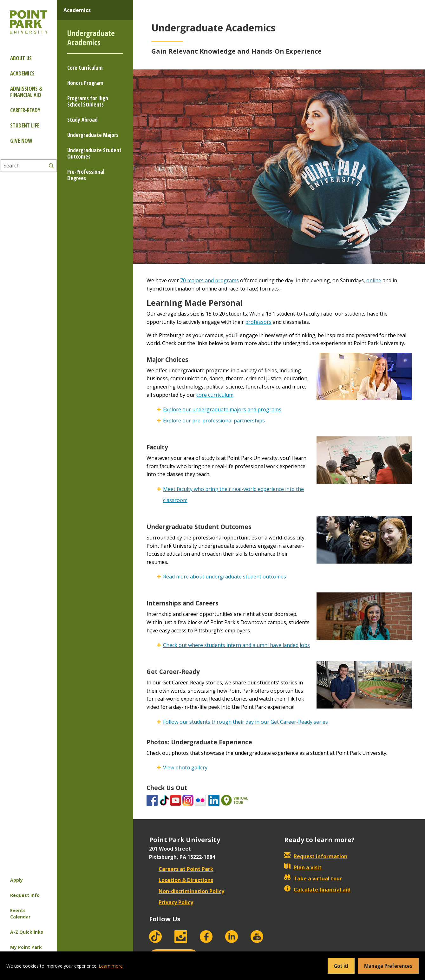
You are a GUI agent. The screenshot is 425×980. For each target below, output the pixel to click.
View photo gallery (185, 768)
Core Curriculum (85, 68)
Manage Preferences (388, 966)
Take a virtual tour (313, 879)
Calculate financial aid (317, 890)
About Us (21, 58)
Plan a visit (303, 867)
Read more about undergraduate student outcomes (225, 577)
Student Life (25, 125)
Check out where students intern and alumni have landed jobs (236, 645)
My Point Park (26, 947)
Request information (316, 856)
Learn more (111, 966)
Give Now (21, 141)
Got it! (341, 966)
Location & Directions (181, 880)
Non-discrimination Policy (187, 891)
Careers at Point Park (181, 869)
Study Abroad (82, 120)
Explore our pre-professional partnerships (215, 421)
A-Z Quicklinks (27, 932)
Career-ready (25, 110)
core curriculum (215, 395)
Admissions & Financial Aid (26, 92)
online (374, 280)
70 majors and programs (209, 280)
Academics (22, 73)
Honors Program (85, 83)
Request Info (25, 895)
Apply (16, 880)
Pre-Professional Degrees (86, 175)
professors (258, 322)
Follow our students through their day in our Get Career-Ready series (245, 722)
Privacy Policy (171, 902)
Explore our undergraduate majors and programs (222, 409)
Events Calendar (20, 914)
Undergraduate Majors (93, 135)
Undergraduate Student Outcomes (94, 153)
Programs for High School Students (88, 101)
